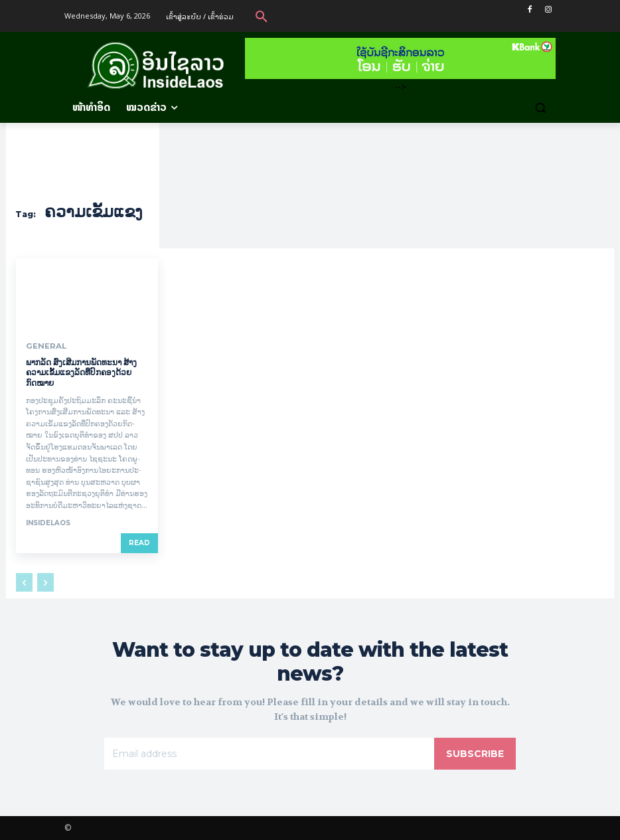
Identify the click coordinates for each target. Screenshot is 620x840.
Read (139, 542)
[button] (262, 16)
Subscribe (475, 754)
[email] (269, 754)
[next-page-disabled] (45, 582)
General (43, 346)
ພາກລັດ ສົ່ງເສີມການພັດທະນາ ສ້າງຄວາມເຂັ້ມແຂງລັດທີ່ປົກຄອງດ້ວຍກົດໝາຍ (81, 372)
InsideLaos (48, 522)
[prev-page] (24, 582)
